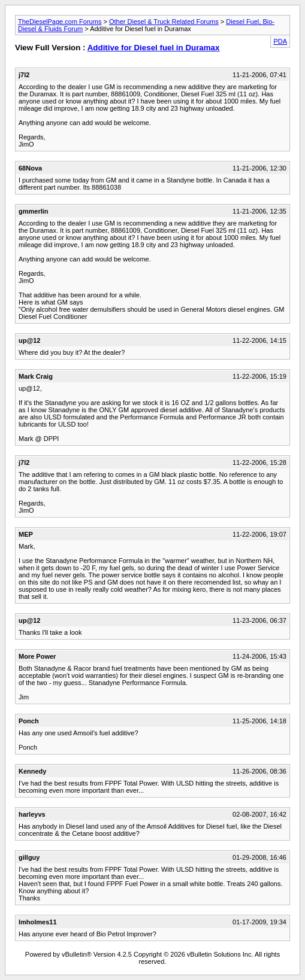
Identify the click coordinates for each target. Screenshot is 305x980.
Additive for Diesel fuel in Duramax (154, 48)
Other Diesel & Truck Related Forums (164, 22)
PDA (280, 41)
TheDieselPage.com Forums (60, 22)
